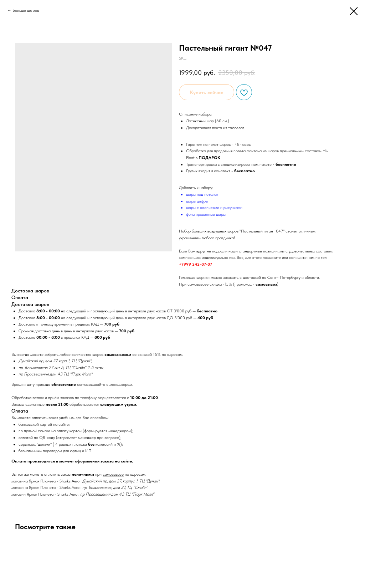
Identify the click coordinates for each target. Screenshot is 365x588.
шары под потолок (202, 194)
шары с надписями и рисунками (214, 208)
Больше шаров (26, 10)
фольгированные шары (206, 214)
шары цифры (197, 201)
